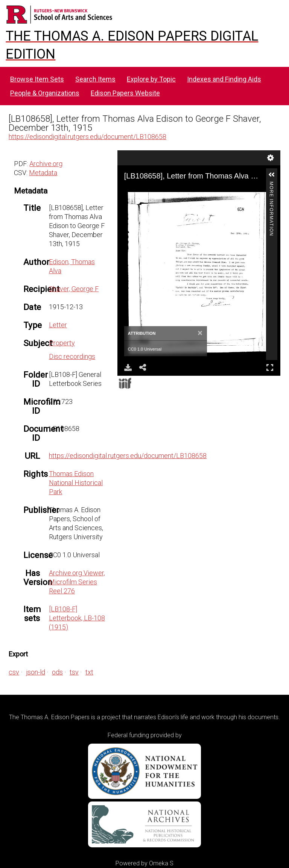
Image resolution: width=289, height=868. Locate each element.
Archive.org (46, 164)
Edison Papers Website (125, 93)
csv (14, 672)
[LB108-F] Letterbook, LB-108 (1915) (77, 618)
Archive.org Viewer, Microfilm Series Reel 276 (77, 582)
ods (57, 672)
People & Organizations (45, 93)
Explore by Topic (151, 79)
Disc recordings (72, 356)
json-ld (36, 672)
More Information (271, 185)
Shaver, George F (74, 289)
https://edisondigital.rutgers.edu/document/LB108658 (87, 137)
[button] (272, 175)
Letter (58, 325)
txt (89, 672)
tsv (74, 672)
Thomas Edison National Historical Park (76, 483)
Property (62, 343)
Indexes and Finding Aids (224, 79)
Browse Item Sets (37, 79)
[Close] (200, 333)
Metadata (43, 173)
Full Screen (270, 367)
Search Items (95, 79)
